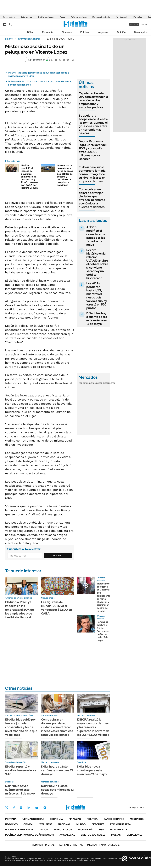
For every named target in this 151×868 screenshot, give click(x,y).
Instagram (21, 808)
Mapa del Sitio (119, 830)
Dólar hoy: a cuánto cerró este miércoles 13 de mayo (57, 770)
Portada (11, 819)
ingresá (144, 24)
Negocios (103, 32)
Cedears (111, 383)
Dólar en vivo (26, 17)
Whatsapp (45, 808)
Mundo (81, 824)
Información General (29, 39)
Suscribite (58, 555)
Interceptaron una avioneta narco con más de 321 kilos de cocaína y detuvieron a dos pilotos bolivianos (65, 175)
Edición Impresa (120, 824)
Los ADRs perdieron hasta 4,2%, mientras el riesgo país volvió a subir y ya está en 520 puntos (97, 296)
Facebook (14, 808)
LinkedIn (29, 808)
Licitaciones (134, 835)
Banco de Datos (114, 819)
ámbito (9, 39)
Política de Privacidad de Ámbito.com (29, 835)
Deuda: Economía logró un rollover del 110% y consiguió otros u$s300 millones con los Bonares (93, 150)
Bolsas (91, 383)
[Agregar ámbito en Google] (37, 60)
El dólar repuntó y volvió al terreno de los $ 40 (21, 770)
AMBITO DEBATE (103, 845)
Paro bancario (122, 17)
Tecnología (86, 830)
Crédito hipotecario (46, 17)
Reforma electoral (79, 17)
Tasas (63, 17)
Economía (48, 32)
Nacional (64, 824)
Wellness (46, 824)
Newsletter (144, 32)
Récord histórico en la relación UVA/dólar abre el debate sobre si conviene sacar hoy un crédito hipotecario (97, 264)
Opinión (121, 32)
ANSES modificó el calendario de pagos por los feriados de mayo (96, 236)
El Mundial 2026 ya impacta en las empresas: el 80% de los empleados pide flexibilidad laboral (19, 610)
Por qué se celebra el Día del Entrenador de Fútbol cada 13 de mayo (103, 631)
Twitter (7, 808)
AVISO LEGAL (67, 835)
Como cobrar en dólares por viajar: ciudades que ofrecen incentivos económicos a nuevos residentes (92, 198)
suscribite (134, 24)
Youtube (37, 808)
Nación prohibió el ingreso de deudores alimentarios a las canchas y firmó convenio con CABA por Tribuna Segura (29, 177)
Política (85, 32)
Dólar (30, 32)
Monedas (83, 383)
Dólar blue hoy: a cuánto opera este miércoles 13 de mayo (97, 319)
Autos (44, 830)
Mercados (138, 17)
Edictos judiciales (93, 835)
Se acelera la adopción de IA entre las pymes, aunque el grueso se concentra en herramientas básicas (93, 124)
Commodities (101, 383)
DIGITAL (43, 845)
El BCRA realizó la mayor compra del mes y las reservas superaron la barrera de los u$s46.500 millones (93, 727)
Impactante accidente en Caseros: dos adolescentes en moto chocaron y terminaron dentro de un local (104, 597)
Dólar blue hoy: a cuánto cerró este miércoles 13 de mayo (20, 790)
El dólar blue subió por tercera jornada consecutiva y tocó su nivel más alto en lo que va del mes (92, 174)
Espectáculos (63, 830)
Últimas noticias (33, 819)
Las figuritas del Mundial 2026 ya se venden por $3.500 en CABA (57, 608)
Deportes (98, 824)
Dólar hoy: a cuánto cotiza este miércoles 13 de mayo (57, 790)
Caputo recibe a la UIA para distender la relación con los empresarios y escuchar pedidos (93, 100)
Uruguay (139, 32)
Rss (102, 830)
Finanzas (67, 32)
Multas (116, 835)
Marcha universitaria (101, 17)
